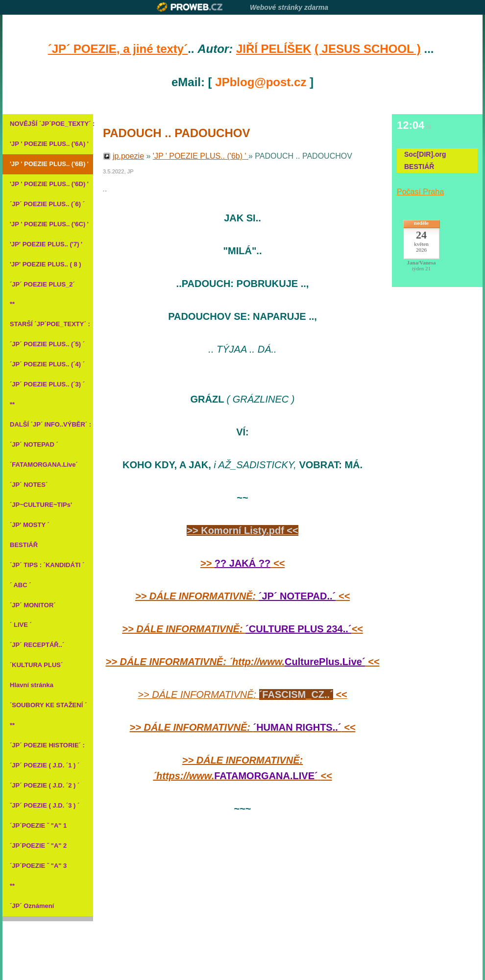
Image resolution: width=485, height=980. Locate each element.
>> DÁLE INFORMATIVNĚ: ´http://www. (195, 662)
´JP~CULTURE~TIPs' (41, 505)
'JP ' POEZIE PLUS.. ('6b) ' (201, 156)
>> (207, 563)
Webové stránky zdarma (289, 7)
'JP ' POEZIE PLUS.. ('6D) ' (48, 184)
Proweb (190, 7)
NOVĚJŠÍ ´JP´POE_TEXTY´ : (48, 124)
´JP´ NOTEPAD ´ (34, 444)
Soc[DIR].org (425, 154)
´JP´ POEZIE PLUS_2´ (42, 284)
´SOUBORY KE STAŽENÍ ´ (48, 705)
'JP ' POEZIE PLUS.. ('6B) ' (48, 164)
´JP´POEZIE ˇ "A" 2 (38, 846)
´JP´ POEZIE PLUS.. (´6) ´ (47, 204)
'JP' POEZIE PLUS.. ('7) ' (46, 244)
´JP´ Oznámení (32, 906)
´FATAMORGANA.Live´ (44, 465)
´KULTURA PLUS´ (36, 665)
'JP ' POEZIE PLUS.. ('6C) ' (48, 224)
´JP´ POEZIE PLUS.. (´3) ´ (47, 384)
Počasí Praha (420, 192)
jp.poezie (128, 156)
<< (278, 563)
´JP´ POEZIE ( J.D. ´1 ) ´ (45, 765)
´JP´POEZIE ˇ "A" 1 (38, 825)
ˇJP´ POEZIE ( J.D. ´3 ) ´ (45, 805)
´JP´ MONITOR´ (33, 605)
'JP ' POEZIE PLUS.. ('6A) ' (48, 144)
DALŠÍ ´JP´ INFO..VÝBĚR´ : (48, 424)
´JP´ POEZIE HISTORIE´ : (47, 745)
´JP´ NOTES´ (29, 485)
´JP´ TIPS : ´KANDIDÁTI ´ (47, 565)
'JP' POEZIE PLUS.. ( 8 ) (46, 264)
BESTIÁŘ (24, 545)
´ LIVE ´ (21, 625)
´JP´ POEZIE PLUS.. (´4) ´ (47, 364)
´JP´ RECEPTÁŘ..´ (37, 645)
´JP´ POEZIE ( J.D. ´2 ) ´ (45, 785)
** (12, 304)
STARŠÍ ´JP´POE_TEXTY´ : (48, 324)
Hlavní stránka (32, 685)
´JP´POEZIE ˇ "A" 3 (38, 866)
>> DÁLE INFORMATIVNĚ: (197, 596)
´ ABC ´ (21, 585)
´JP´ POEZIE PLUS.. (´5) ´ (47, 344)
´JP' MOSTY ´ (30, 525)
